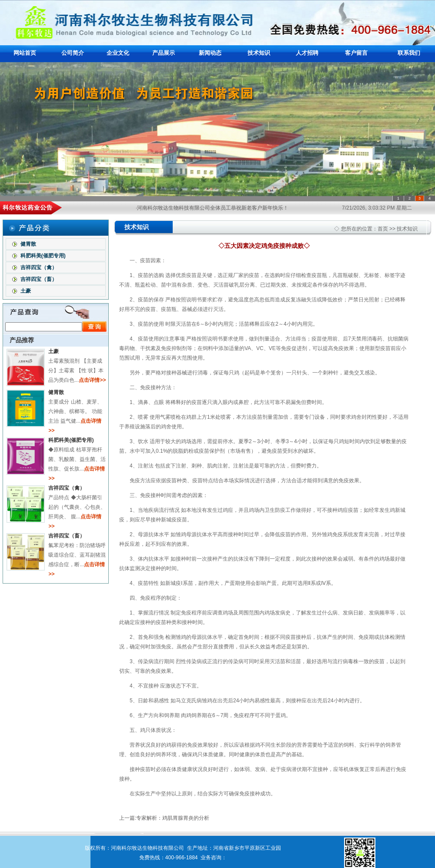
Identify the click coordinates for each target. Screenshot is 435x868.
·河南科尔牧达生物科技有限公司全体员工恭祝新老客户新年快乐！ (217, 208)
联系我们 (409, 53)
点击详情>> (92, 380)
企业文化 (118, 53)
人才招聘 (307, 53)
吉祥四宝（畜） (38, 279)
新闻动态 (210, 53)
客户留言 (356, 53)
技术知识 (259, 53)
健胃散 (27, 244)
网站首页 (25, 53)
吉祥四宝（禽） (38, 267)
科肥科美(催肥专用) (42, 256)
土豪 (25, 291)
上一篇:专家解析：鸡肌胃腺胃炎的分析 (164, 818)
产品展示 (164, 53)
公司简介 (73, 53)
